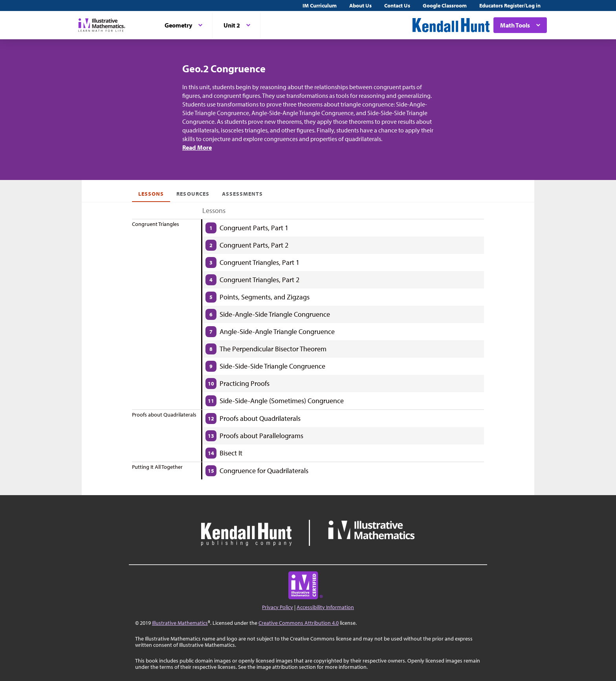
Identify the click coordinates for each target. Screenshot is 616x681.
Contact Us (397, 6)
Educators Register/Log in (510, 6)
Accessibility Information (325, 607)
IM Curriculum (320, 6)
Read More (197, 147)
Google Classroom (445, 6)
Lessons (151, 194)
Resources (193, 194)
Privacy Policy (278, 607)
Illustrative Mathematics (180, 623)
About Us (360, 6)
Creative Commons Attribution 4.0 (299, 623)
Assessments (243, 194)
